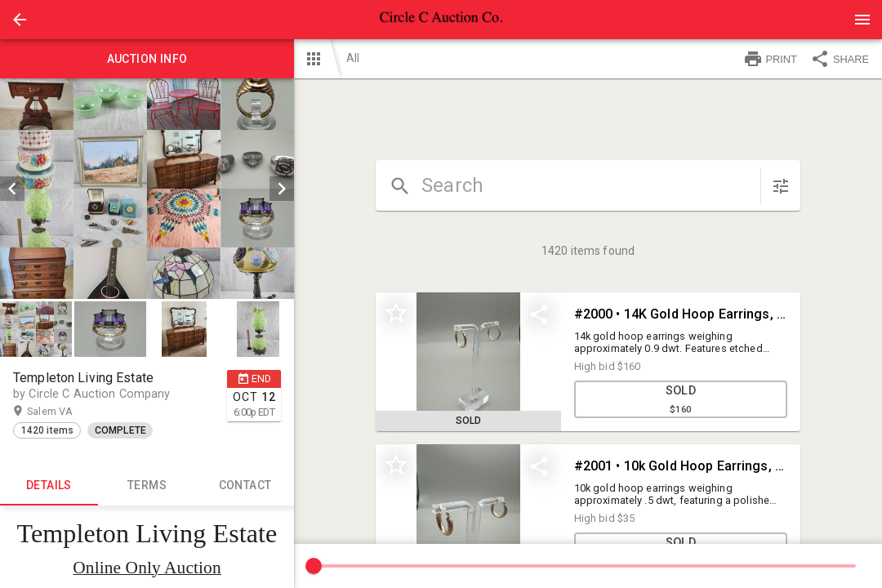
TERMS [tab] (147, 486)
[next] (282, 189)
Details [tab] (49, 486)
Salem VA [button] (66, 412)
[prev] (12, 189)
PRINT (770, 59)
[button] (20, 20)
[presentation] (441, 20)
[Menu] (862, 20)
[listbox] (147, 189)
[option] (147, 189)
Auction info (147, 59)
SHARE (840, 59)
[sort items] (781, 186)
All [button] (353, 58)
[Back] (20, 20)
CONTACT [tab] (245, 486)
